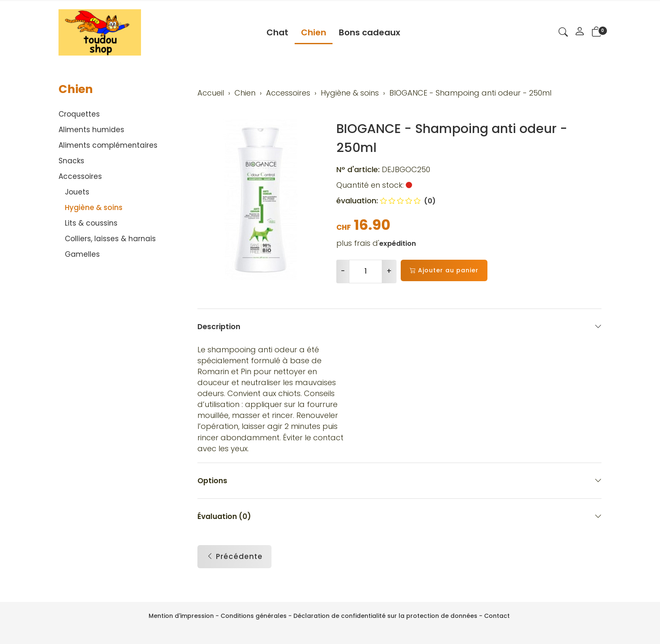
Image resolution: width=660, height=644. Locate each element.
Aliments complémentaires (108, 145)
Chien (314, 32)
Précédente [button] (234, 561)
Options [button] (399, 484)
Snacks (71, 161)
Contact (497, 616)
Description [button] (399, 326)
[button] (563, 33)
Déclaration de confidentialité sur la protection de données (385, 616)
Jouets (77, 192)
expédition (398, 243)
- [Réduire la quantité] (343, 271)
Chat (277, 32)
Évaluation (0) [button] (399, 520)
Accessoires (80, 176)
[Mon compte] (580, 32)
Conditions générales (254, 616)
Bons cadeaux (370, 32)
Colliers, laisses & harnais (110, 239)
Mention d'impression (181, 616)
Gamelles (82, 254)
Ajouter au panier (444, 270)
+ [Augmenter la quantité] (389, 271)
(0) (408, 201)
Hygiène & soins (94, 208)
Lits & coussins (91, 223)
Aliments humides (91, 130)
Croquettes (79, 114)
